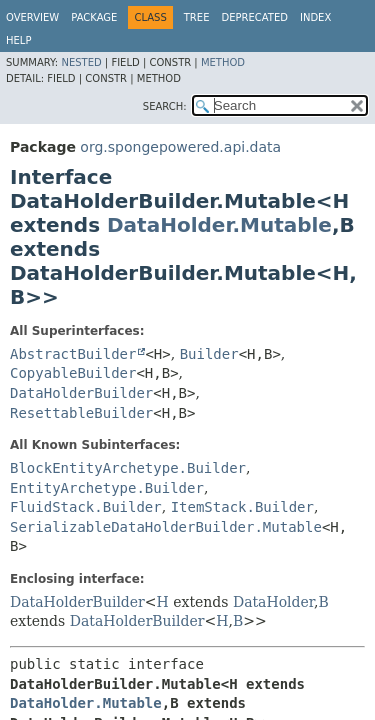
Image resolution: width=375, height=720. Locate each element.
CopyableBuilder (73, 373)
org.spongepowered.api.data (180, 147)
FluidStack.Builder (86, 507)
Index (315, 17)
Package (94, 17)
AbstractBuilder (73, 354)
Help (18, 40)
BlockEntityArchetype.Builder (128, 468)
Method (223, 62)
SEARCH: (165, 106)
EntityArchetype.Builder (107, 488)
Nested (81, 62)
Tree (197, 17)
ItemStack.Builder (242, 507)
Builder (209, 354)
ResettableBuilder (81, 413)
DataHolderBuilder (81, 393)
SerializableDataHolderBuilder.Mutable (166, 527)
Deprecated (254, 17)
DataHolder (273, 602)
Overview (32, 17)
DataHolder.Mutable (219, 225)
